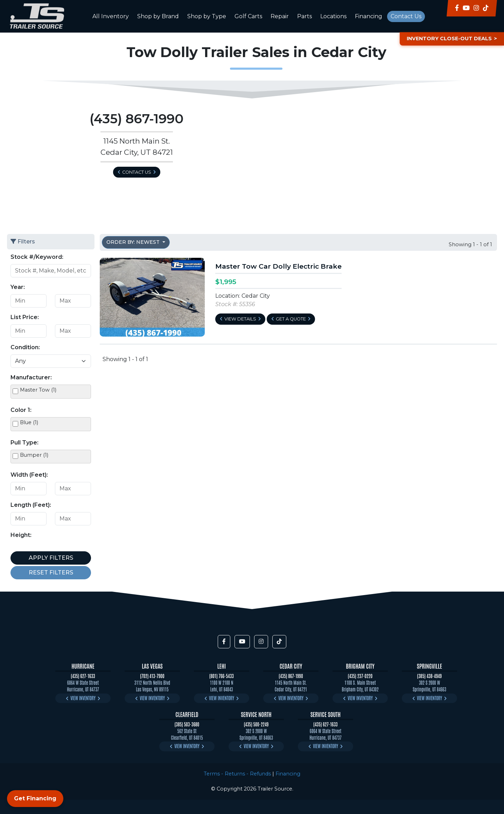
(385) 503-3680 (187, 724)
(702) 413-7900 (152, 676)
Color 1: (21, 410)
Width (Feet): (29, 475)
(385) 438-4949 (429, 676)
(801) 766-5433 (222, 676)
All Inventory (111, 16)
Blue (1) (29, 422)
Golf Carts (248, 16)
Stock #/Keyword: (37, 257)
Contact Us (406, 16)
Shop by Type (207, 16)
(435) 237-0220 (360, 676)
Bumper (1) (34, 455)
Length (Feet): (31, 505)
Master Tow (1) (38, 390)
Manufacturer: (31, 377)
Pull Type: (24, 443)
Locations (333, 16)
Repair (280, 16)
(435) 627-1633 (83, 676)
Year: (18, 287)
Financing (369, 16)
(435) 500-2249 (256, 724)
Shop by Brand (158, 16)
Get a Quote (291, 319)
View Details (240, 319)
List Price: (25, 317)
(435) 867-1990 (291, 676)
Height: (21, 535)
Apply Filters (51, 558)
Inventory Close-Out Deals (449, 39)
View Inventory (83, 698)
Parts (304, 16)
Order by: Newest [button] (134, 242)
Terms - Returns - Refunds (237, 774)
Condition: (25, 347)
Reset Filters (51, 572)
